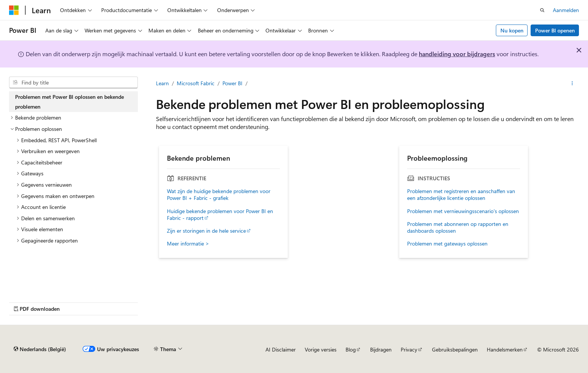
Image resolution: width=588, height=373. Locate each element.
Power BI (232, 83)
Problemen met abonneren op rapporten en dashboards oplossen (458, 227)
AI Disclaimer (281, 349)
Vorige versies (321, 349)
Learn (162, 83)
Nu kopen (512, 30)
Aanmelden (566, 10)
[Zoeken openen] (542, 10)
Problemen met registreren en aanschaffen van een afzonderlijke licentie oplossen (461, 195)
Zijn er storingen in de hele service (206, 231)
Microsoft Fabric (196, 83)
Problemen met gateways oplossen (447, 244)
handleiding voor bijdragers (457, 54)
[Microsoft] (14, 10)
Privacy (409, 349)
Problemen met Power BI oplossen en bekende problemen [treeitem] (69, 102)
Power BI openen (555, 30)
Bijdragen (381, 349)
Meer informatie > (188, 244)
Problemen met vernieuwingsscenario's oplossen (463, 211)
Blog (351, 349)
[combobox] (73, 83)
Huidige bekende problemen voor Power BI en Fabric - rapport (220, 215)
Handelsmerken (505, 349)
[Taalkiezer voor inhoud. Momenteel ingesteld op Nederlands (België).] (40, 349)
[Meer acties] (572, 83)
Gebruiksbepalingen (455, 349)
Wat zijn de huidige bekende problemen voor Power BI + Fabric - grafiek (219, 195)
